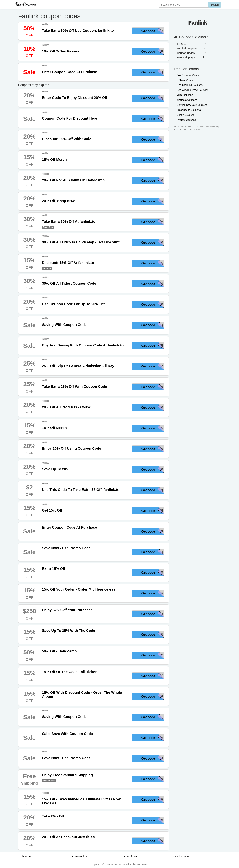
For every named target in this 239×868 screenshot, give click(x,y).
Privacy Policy (79, 856)
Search (215, 5)
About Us (26, 856)
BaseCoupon (26, 5)
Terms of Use (130, 856)
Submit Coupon (182, 856)
